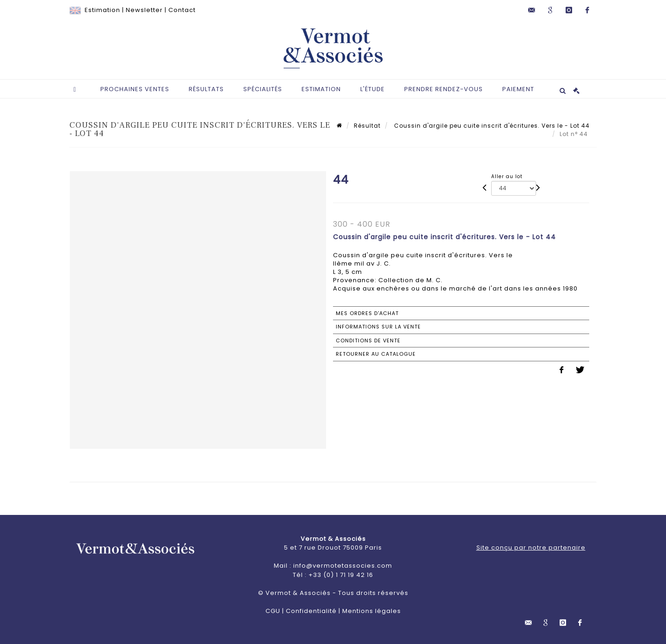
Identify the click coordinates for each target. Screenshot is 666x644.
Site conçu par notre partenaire (531, 548)
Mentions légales (372, 611)
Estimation (102, 10)
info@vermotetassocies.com (343, 566)
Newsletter (144, 10)
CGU (273, 611)
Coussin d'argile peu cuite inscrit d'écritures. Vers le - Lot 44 (491, 126)
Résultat (367, 126)
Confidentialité (311, 611)
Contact (182, 10)
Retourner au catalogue (376, 354)
